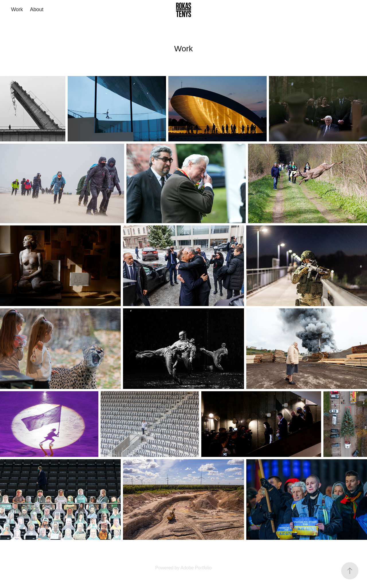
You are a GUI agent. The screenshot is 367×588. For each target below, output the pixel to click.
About (37, 9)
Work (17, 9)
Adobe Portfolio (196, 568)
